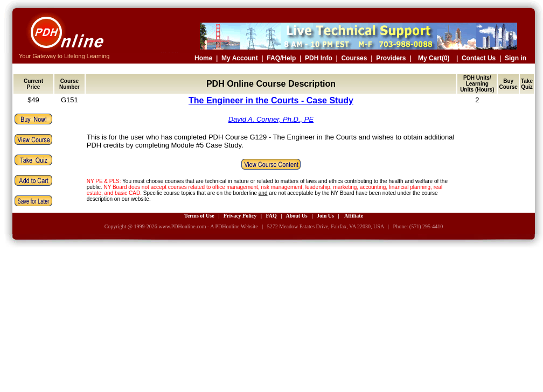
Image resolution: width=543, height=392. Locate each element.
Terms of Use (199, 216)
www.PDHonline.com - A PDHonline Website (208, 226)
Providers (391, 58)
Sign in (516, 58)
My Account (240, 58)
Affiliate (354, 216)
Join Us (325, 216)
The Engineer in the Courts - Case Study (271, 100)
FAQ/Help (281, 58)
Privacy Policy (240, 216)
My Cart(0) (434, 58)
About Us (296, 216)
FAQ (271, 216)
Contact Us (479, 58)
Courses (354, 58)
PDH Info (319, 58)
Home (203, 58)
